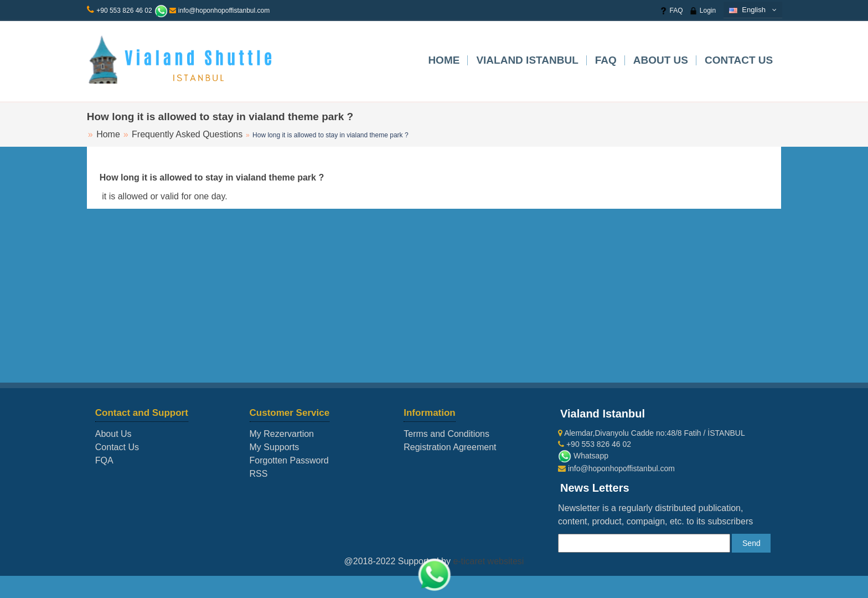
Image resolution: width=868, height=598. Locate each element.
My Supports (275, 447)
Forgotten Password (289, 460)
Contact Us (739, 60)
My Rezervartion (282, 434)
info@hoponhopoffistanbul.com (219, 11)
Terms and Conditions (446, 434)
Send (751, 543)
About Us (661, 60)
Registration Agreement (450, 447)
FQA (104, 460)
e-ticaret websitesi (488, 561)
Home (444, 60)
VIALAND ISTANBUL (527, 60)
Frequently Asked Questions (187, 134)
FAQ (671, 11)
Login (702, 11)
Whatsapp (583, 456)
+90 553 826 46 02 (124, 11)
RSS (259, 474)
